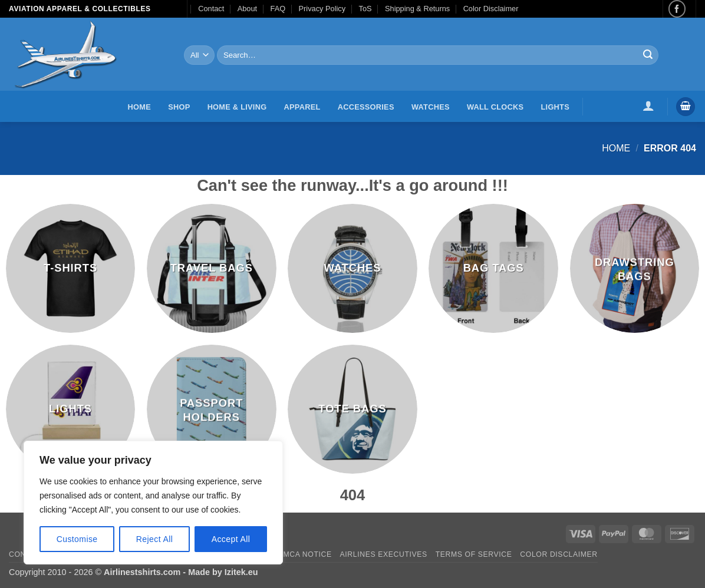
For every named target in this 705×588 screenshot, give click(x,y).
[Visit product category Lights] (71, 409)
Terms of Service (474, 554)
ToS (365, 9)
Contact (211, 9)
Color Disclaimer (491, 9)
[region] (153, 503)
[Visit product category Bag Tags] (493, 269)
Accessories (366, 107)
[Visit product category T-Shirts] (71, 269)
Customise (77, 539)
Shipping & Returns (417, 9)
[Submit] (648, 55)
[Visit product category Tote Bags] (352, 409)
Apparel (302, 107)
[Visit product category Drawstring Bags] (635, 269)
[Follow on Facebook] (677, 9)
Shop (179, 107)
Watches (431, 107)
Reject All (155, 539)
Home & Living (237, 107)
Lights (555, 107)
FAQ (278, 9)
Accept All (231, 539)
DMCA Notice (305, 554)
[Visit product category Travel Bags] (212, 269)
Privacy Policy (322, 9)
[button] (649, 105)
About (247, 9)
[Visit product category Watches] (352, 269)
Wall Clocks (495, 107)
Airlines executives (384, 554)
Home (139, 107)
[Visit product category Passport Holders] (212, 409)
